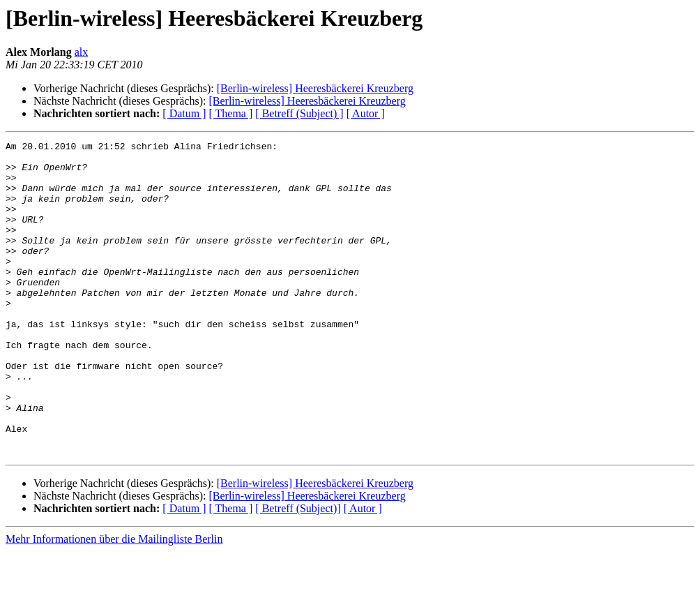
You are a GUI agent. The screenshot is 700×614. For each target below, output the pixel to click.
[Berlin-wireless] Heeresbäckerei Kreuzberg (315, 88)
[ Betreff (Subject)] (298, 571)
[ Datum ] (184, 113)
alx (82, 52)
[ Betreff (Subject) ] (299, 113)
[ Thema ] (231, 113)
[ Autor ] (366, 113)
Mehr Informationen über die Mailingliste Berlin (114, 602)
